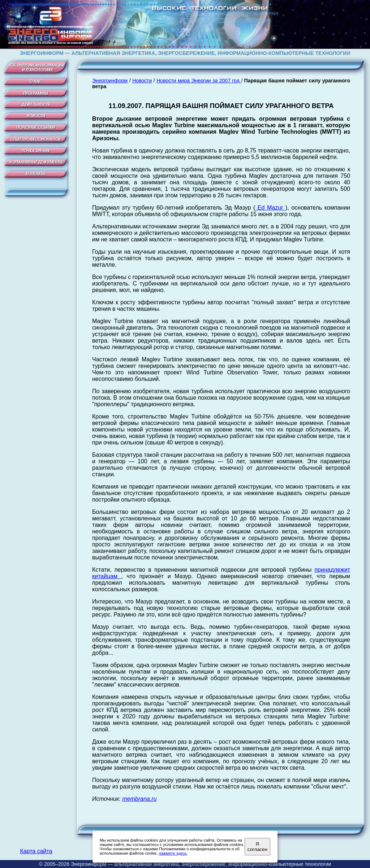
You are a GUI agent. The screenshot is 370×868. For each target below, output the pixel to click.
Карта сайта (36, 851)
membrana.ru (139, 799)
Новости (142, 81)
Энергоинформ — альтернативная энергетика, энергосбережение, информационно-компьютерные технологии (201, 864)
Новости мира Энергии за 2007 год (199, 81)
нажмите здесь (173, 853)
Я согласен (257, 847)
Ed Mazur (270, 208)
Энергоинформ (110, 81)
